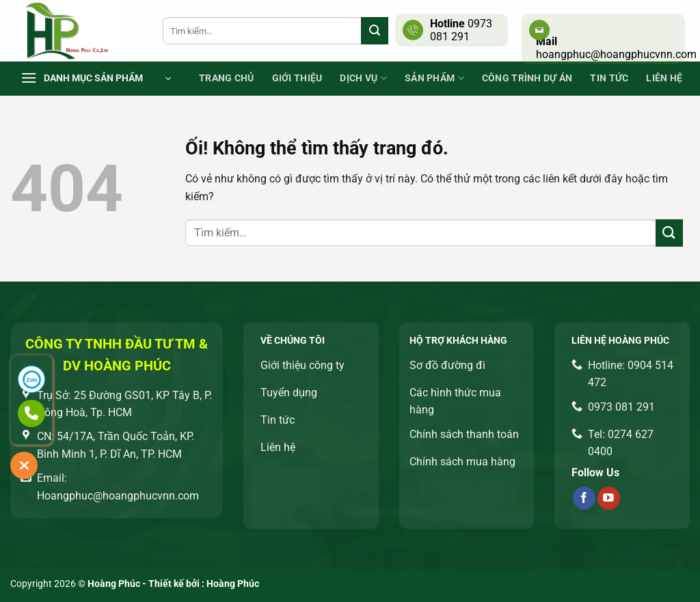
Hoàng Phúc (233, 584)
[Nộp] (375, 31)
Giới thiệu (297, 78)
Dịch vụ (363, 78)
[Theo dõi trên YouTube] (609, 498)
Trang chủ (227, 78)
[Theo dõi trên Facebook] (584, 498)
